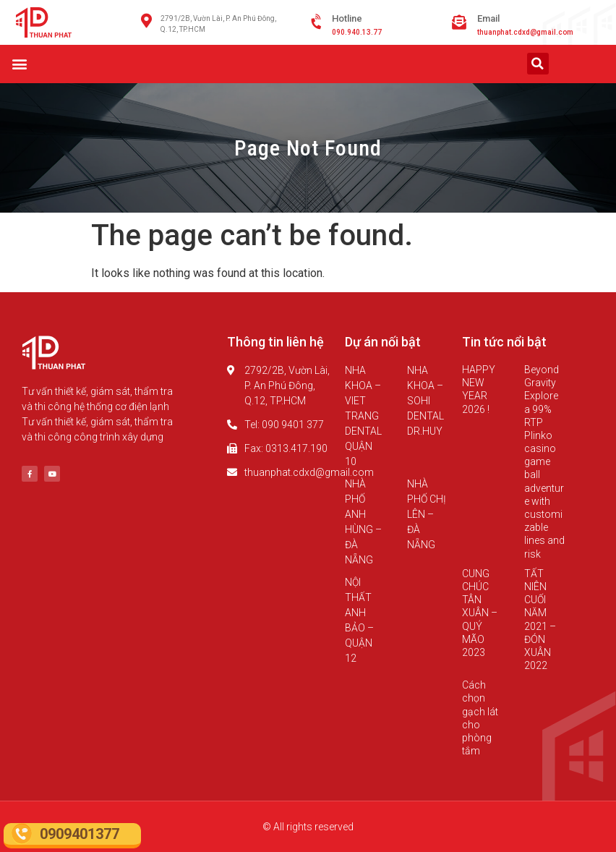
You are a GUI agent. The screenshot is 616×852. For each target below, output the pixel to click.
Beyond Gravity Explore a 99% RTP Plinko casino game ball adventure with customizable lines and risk (544, 462)
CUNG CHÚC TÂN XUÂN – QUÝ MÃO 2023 (480, 613)
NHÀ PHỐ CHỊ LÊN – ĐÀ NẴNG (427, 514)
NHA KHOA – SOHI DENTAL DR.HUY (425, 401)
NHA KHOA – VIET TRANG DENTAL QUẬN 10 (363, 416)
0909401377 (80, 834)
